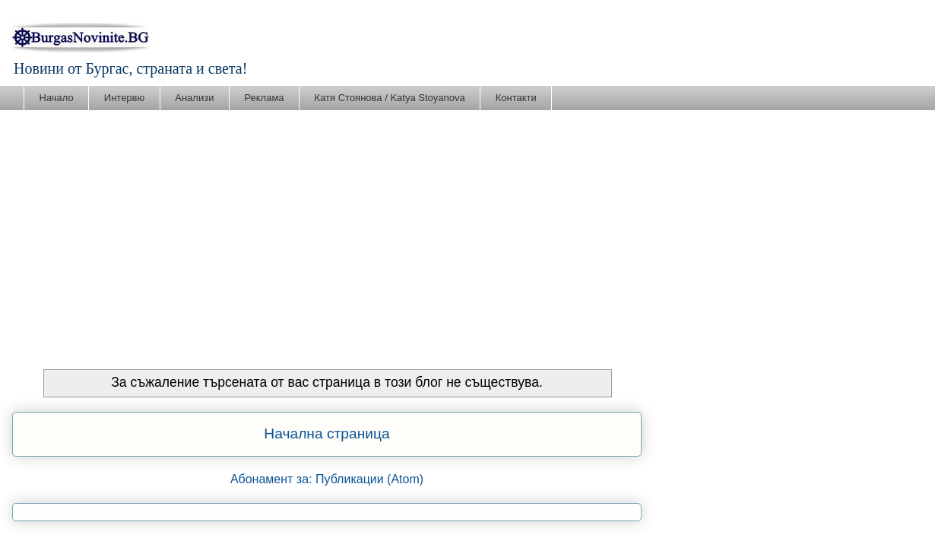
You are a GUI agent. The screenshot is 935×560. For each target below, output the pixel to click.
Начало (57, 98)
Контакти (516, 98)
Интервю (124, 98)
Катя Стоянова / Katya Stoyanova (390, 98)
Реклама (264, 98)
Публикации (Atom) (369, 479)
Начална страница (326, 433)
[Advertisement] (467, 225)
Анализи (194, 98)
